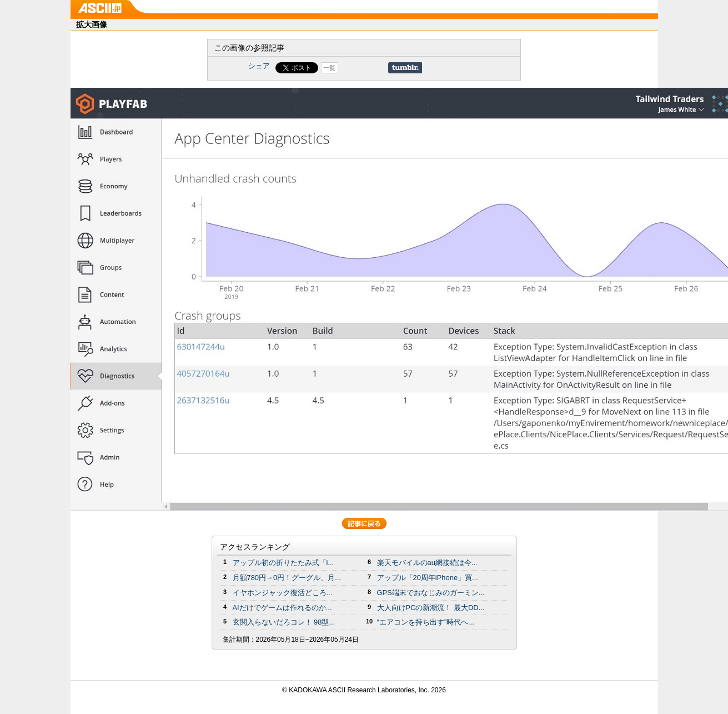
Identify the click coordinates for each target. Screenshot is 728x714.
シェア (259, 66)
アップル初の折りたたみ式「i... (283, 563)
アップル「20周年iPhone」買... (428, 578)
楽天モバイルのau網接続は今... (427, 563)
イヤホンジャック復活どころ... (283, 593)
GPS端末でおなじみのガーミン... (431, 593)
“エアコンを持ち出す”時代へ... (426, 622)
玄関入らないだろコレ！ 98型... (284, 622)
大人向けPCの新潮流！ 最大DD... (431, 608)
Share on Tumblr (405, 68)
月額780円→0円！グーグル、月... (287, 578)
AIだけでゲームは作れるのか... (282, 608)
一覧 (329, 68)
